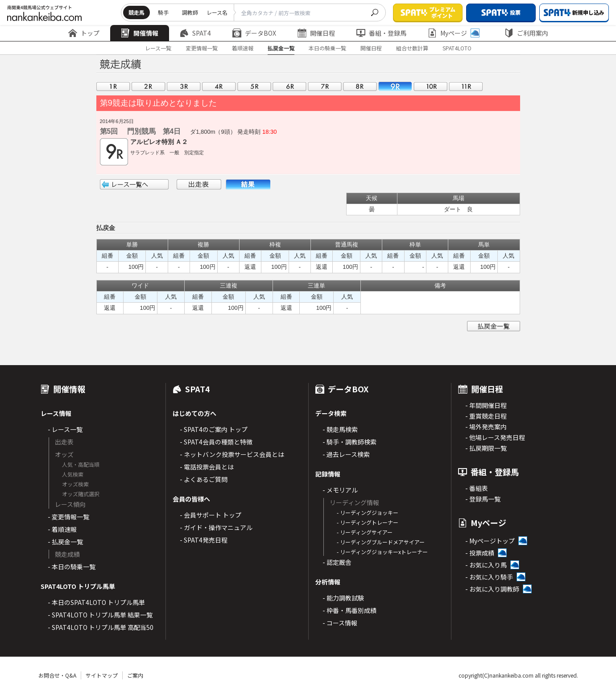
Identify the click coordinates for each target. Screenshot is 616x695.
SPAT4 (195, 33)
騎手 (163, 12)
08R (360, 86)
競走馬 (136, 12)
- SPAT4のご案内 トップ (214, 429)
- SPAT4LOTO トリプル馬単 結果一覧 (100, 615)
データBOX (254, 33)
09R (395, 86)
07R (325, 86)
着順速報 (243, 48)
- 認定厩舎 (337, 562)
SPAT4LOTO (457, 48)
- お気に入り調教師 (492, 589)
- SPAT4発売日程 (204, 540)
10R (430, 86)
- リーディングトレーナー (368, 522)
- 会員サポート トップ (211, 515)
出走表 (199, 184)
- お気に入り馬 (486, 565)
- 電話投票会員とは (207, 467)
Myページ (454, 33)
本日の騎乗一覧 (327, 48)
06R (289, 86)
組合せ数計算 (412, 48)
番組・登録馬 (381, 33)
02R (149, 86)
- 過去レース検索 (346, 454)
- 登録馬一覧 (483, 499)
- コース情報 (340, 623)
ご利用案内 (526, 33)
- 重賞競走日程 (486, 416)
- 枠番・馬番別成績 (349, 610)
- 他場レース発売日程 (495, 437)
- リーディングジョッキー (368, 512)
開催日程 (316, 33)
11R (466, 86)
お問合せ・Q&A (57, 675)
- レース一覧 (65, 429)
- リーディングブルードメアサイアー (381, 542)
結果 (248, 184)
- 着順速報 (62, 529)
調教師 (190, 12)
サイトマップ (102, 675)
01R (113, 86)
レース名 (217, 12)
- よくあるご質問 (204, 479)
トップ (84, 33)
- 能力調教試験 (343, 598)
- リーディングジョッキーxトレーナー (382, 552)
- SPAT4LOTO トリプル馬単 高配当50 (101, 627)
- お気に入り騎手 (489, 577)
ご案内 (135, 675)
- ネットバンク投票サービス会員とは (232, 454)
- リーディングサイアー (365, 532)
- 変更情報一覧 (68, 517)
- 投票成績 (480, 553)
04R (219, 86)
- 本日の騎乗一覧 (72, 567)
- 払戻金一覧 (65, 542)
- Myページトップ (490, 541)
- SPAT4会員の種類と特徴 (216, 442)
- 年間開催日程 (486, 405)
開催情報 (140, 33)
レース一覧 (158, 48)
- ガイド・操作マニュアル (216, 527)
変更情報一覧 (202, 48)
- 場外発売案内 (486, 427)
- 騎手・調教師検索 (349, 442)
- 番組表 (477, 488)
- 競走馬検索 (340, 429)
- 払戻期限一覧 (486, 448)
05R (254, 86)
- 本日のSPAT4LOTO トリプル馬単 (96, 602)
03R (184, 86)
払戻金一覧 (281, 48)
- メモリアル (340, 490)
